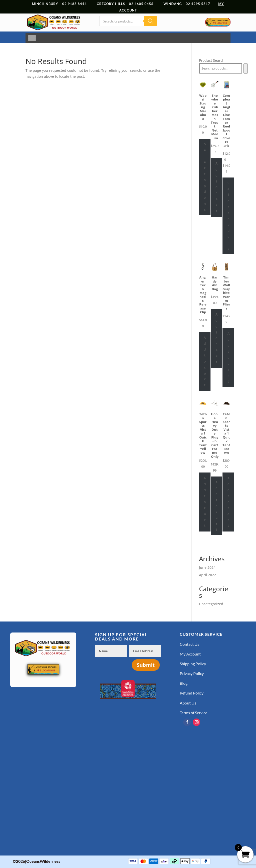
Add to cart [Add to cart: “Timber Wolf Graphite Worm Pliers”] (228, 357)
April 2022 (207, 575)
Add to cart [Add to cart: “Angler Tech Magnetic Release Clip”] (205, 361)
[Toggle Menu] (32, 38)
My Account (190, 654)
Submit (146, 665)
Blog (184, 683)
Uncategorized (211, 604)
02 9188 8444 (74, 4)
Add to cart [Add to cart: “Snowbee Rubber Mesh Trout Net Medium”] (216, 187)
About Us (188, 703)
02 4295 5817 (202, 4)
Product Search (212, 60)
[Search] (150, 21)
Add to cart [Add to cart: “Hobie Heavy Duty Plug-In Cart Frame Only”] (216, 506)
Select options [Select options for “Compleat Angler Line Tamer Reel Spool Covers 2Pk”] (228, 216)
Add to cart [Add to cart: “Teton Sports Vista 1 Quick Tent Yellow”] (205, 502)
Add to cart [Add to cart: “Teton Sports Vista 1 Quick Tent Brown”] (228, 502)
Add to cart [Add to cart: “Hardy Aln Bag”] (216, 338)
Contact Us (189, 644)
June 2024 (207, 567)
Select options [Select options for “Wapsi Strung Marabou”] (205, 177)
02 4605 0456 (141, 4)
